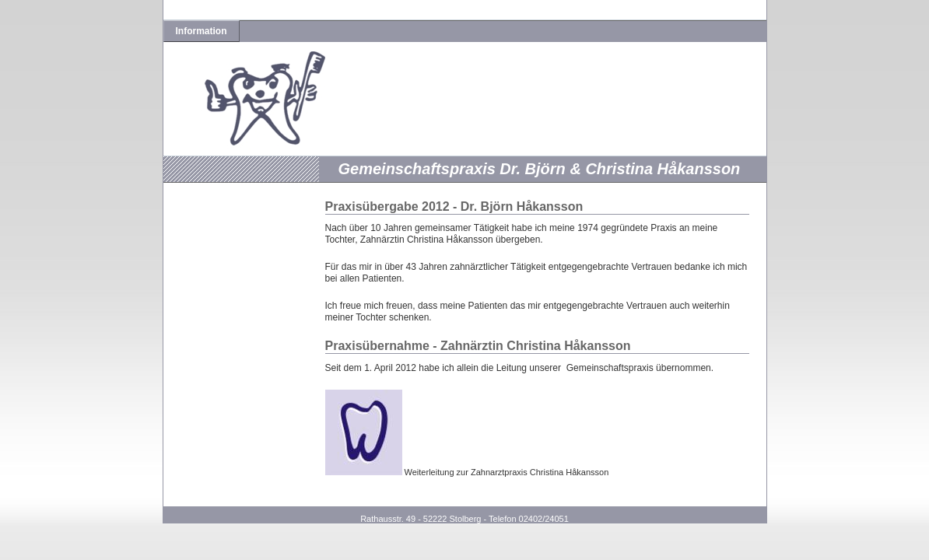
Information (202, 31)
